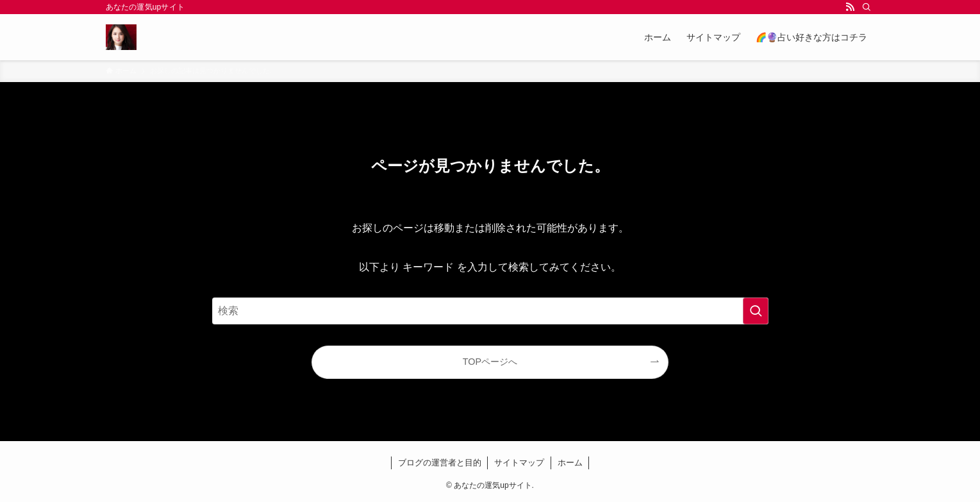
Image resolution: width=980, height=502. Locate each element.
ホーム (570, 463)
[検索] (867, 7)
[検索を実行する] (756, 311)
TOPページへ (490, 362)
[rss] (850, 7)
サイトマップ (519, 463)
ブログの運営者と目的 (440, 463)
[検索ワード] (490, 311)
